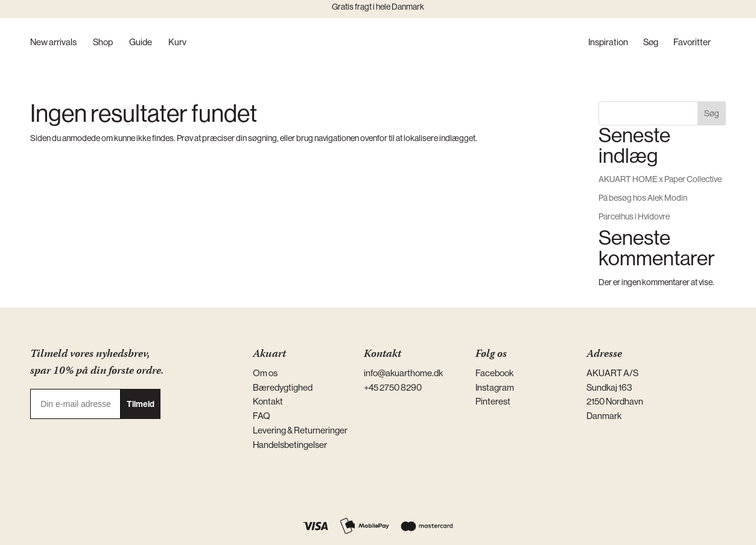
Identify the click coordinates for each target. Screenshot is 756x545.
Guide (141, 43)
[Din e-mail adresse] (75, 404)
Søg (651, 43)
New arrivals (53, 43)
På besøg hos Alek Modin (643, 198)
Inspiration (608, 43)
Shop (103, 43)
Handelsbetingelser (290, 445)
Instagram (495, 387)
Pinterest (493, 401)
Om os (265, 373)
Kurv (177, 43)
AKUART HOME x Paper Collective (660, 179)
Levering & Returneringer (300, 430)
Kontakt (268, 401)
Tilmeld (141, 404)
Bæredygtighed (283, 387)
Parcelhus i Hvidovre (634, 216)
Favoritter (692, 43)
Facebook (494, 373)
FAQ (262, 416)
